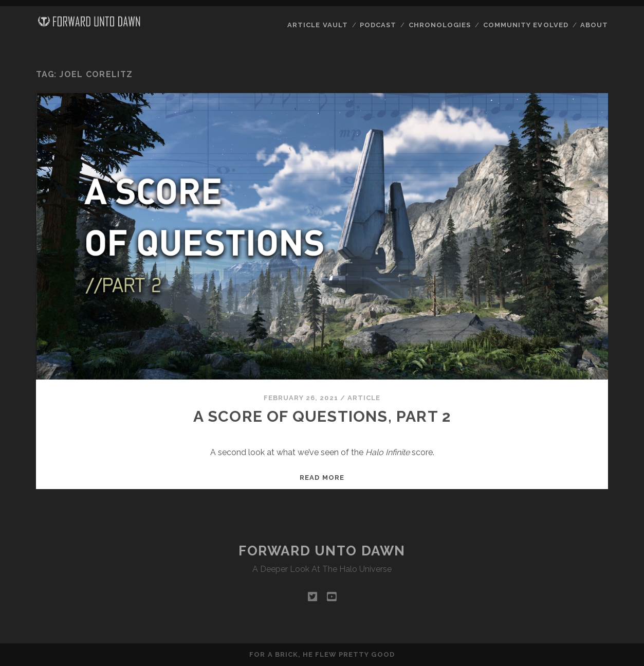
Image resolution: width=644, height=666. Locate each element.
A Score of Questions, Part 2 (322, 416)
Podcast (378, 25)
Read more (322, 478)
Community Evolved (526, 25)
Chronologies (440, 25)
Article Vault (318, 25)
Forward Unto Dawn (322, 551)
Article (364, 398)
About (594, 25)
